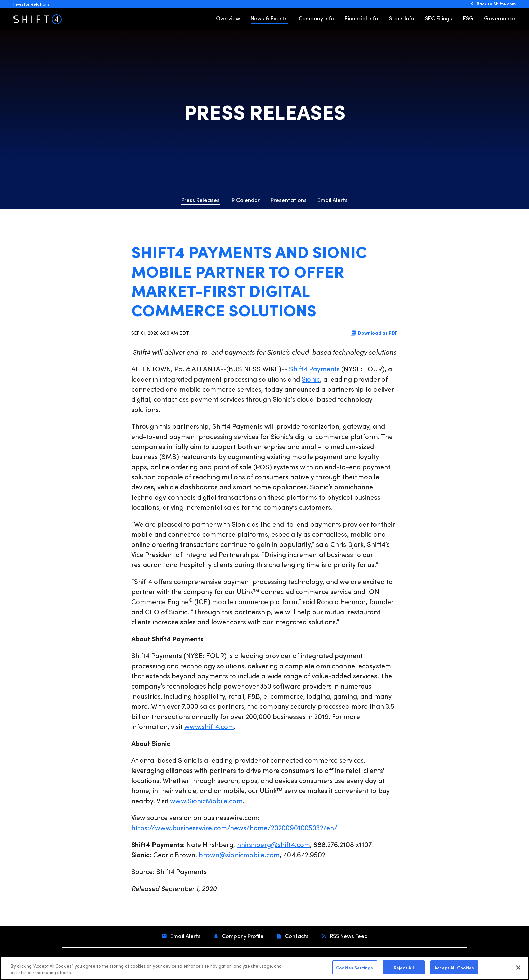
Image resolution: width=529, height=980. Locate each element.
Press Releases (200, 200)
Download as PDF (374, 333)
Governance (500, 18)
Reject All (404, 970)
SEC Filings (439, 18)
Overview (228, 18)
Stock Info (402, 18)
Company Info (316, 18)
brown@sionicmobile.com (239, 854)
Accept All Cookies (454, 970)
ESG (468, 18)
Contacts (296, 936)
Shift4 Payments (314, 369)
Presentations (289, 200)
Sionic (311, 379)
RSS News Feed (348, 936)
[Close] (518, 970)
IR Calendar (245, 200)
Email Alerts (333, 200)
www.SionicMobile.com (206, 800)
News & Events (269, 18)
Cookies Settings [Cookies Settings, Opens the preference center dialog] (355, 970)
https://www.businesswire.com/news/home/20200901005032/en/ (234, 827)
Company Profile (242, 936)
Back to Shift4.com (496, 4)
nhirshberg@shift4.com (273, 844)
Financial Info (361, 18)
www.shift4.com (209, 726)
